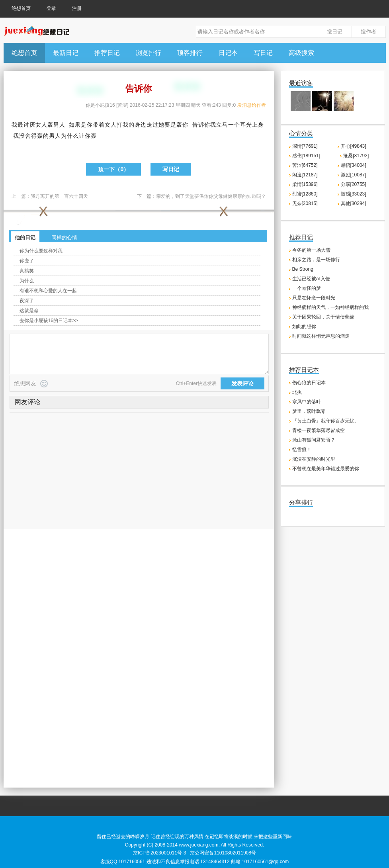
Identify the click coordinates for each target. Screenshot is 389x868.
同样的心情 (64, 238)
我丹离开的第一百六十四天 (59, 196)
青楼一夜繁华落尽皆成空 (319, 430)
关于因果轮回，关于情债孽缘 (323, 317)
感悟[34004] (354, 165)
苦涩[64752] (305, 165)
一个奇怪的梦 (307, 288)
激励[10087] (354, 175)
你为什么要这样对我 (41, 251)
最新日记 (66, 53)
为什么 (70, 136)
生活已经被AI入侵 (311, 279)
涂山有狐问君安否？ (314, 440)
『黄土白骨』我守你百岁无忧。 (326, 421)
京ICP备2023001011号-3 (159, 853)
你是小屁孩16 (100, 105)
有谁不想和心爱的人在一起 (48, 291)
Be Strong (303, 269)
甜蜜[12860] (305, 194)
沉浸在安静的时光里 (314, 459)
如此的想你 (304, 326)
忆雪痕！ (302, 450)
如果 (75, 125)
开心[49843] (354, 146)
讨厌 (29, 125)
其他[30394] (354, 203)
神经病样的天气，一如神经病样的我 (330, 307)
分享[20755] (354, 184)
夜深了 (27, 301)
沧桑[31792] (356, 156)
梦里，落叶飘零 (309, 411)
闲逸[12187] (305, 175)
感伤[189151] (306, 156)
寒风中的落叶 (307, 402)
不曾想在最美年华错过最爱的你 (326, 469)
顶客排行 (190, 53)
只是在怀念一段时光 (314, 298)
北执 (297, 392)
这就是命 (29, 311)
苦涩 (122, 105)
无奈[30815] (305, 203)
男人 (59, 125)
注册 (77, 8)
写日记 (263, 53)
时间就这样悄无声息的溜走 (321, 336)
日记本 (228, 53)
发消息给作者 (252, 105)
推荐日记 (107, 53)
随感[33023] (354, 194)
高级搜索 (301, 53)
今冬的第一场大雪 (311, 250)
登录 (51, 8)
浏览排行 (149, 53)
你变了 (27, 261)
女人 (41, 125)
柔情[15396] (305, 184)
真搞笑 (27, 271)
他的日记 (25, 238)
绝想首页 (21, 8)
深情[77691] (305, 146)
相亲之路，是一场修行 (316, 260)
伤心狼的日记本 (309, 383)
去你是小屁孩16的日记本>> (49, 321)
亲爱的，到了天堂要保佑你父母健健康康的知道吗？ (211, 196)
